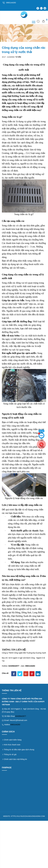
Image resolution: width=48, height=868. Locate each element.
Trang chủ (5, 32)
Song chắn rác (9, 121)
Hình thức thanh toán (12, 745)
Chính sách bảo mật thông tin (15, 759)
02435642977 (21, 716)
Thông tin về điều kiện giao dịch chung (19, 750)
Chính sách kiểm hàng (13, 740)
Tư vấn (14, 32)
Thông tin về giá (10, 754)
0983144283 (15, 725)
